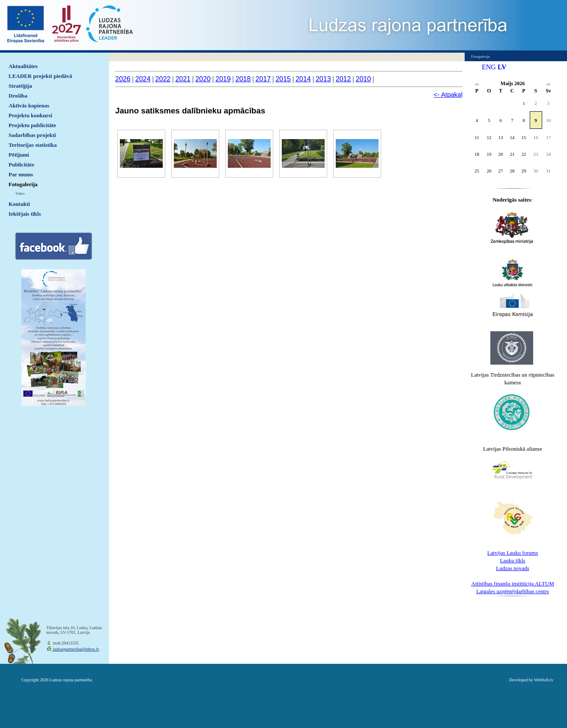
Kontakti (19, 204)
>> (548, 85)
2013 (323, 79)
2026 (123, 79)
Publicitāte (21, 165)
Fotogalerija (23, 184)
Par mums (21, 174)
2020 (203, 79)
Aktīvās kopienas (29, 105)
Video (20, 193)
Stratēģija (20, 86)
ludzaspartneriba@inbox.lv (76, 649)
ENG (489, 67)
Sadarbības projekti (32, 135)
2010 (364, 79)
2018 (243, 79)
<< (477, 85)
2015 (283, 79)
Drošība (18, 96)
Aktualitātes (23, 66)
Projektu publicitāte (32, 125)
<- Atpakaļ (448, 94)
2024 (143, 79)
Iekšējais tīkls (25, 214)
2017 (263, 79)
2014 (303, 79)
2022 (163, 79)
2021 (183, 79)
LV (502, 67)
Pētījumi (19, 155)
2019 (223, 79)
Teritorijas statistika (33, 145)
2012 (343, 79)
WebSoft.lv (544, 680)
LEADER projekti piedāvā (40, 76)
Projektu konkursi (30, 115)
